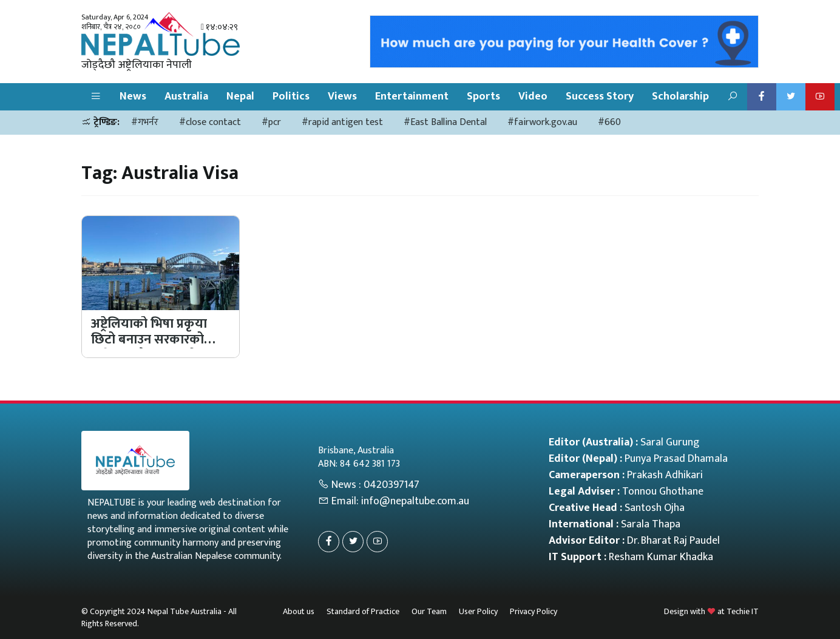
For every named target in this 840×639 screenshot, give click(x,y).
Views (342, 96)
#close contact (210, 122)
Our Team (429, 611)
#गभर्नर (145, 122)
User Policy (478, 611)
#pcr (271, 122)
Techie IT (743, 611)
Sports (483, 96)
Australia (186, 96)
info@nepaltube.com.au (415, 501)
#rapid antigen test (342, 122)
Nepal (240, 96)
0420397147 (391, 485)
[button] (96, 97)
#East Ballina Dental (445, 122)
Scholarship (680, 96)
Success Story (600, 96)
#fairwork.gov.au (542, 122)
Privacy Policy (533, 611)
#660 (609, 122)
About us (299, 611)
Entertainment (412, 96)
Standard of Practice (363, 611)
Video (533, 96)
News (133, 96)
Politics (291, 96)
